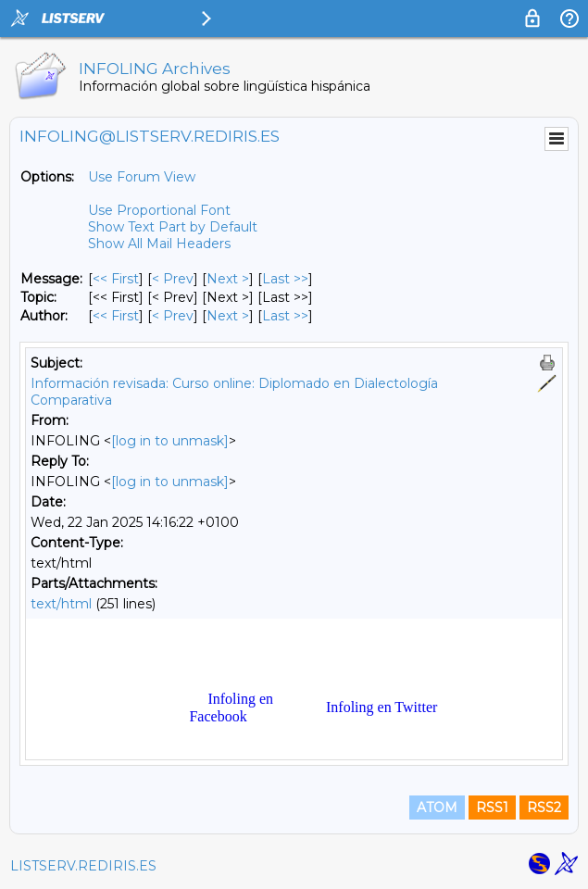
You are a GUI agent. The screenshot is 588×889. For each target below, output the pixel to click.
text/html (61, 604)
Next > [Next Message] (228, 279)
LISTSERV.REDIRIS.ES (83, 866)
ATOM (437, 808)
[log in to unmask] (170, 441)
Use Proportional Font (159, 210)
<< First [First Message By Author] (116, 316)
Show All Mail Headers (159, 244)
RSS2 (544, 808)
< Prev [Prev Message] (173, 279)
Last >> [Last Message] (285, 279)
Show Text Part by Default (173, 227)
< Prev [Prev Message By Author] (173, 316)
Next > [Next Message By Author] (228, 316)
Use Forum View (142, 177)
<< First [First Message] (116, 279)
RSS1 (492, 808)
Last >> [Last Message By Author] (285, 316)
